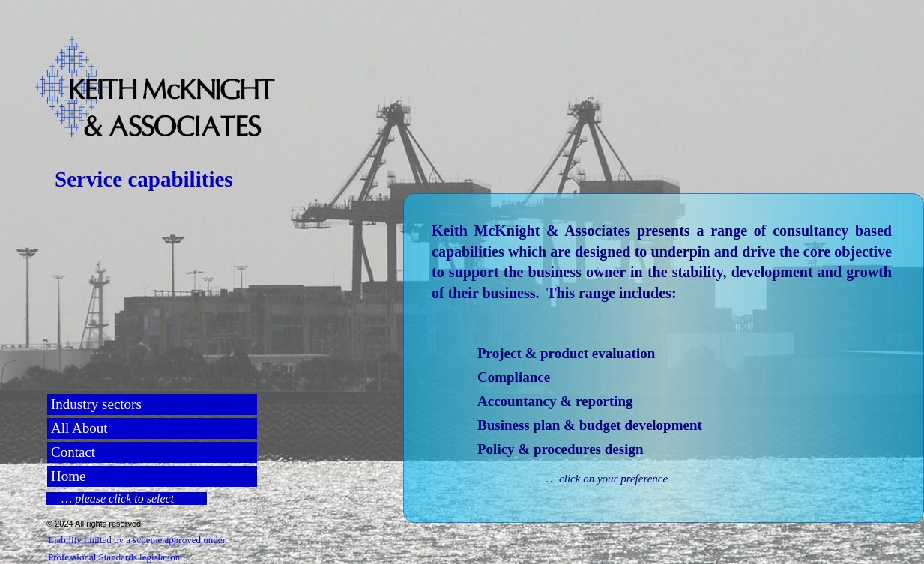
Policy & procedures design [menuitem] (561, 449)
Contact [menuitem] (73, 452)
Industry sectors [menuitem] (96, 404)
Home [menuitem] (68, 476)
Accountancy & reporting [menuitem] (555, 401)
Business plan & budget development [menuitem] (590, 425)
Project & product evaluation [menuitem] (566, 353)
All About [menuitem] (79, 428)
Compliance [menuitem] (514, 377)
